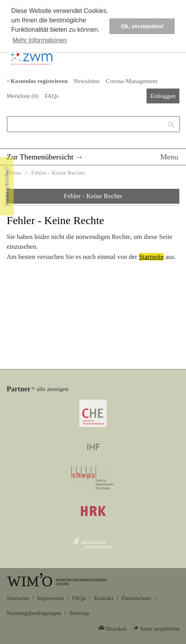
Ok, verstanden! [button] (142, 26)
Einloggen (163, 96)
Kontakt (104, 598)
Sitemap (79, 613)
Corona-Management (132, 81)
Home (14, 173)
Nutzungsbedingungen (34, 613)
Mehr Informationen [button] (40, 40)
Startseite (151, 257)
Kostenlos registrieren (39, 81)
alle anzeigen (52, 389)
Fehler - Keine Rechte (93, 196)
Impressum (51, 598)
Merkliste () (23, 96)
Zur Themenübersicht (40, 157)
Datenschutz (137, 598)
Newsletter (87, 81)
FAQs (52, 96)
